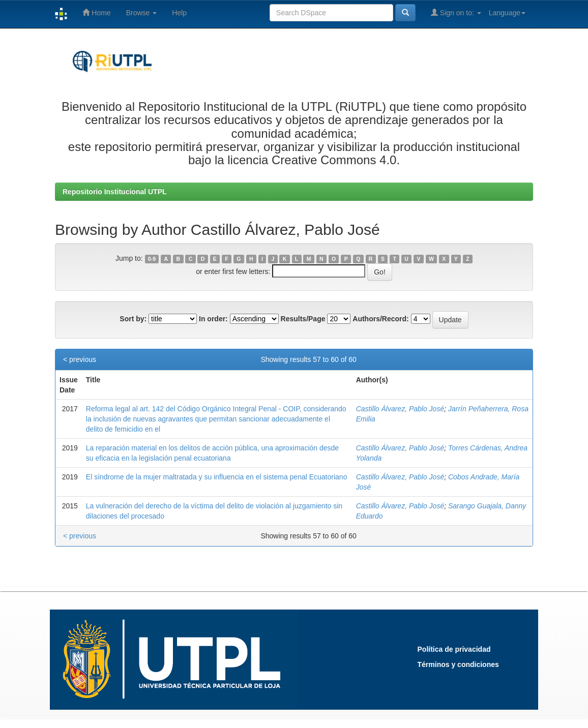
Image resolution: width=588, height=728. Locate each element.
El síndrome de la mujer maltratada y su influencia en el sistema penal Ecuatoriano (217, 477)
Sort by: (133, 319)
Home (96, 12)
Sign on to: (456, 12)
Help (179, 13)
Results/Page (303, 319)
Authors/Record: (380, 319)
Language (507, 13)
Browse (142, 13)
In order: (213, 319)
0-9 (152, 259)
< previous (80, 359)
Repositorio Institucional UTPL (115, 192)
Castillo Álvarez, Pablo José (400, 409)
